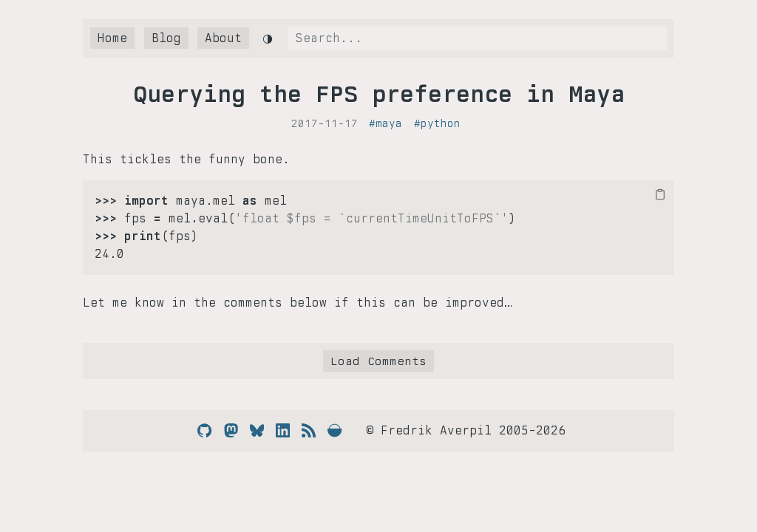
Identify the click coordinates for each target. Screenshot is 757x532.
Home (112, 38)
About (223, 38)
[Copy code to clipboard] (660, 194)
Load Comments (378, 361)
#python (437, 123)
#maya (386, 123)
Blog (166, 38)
